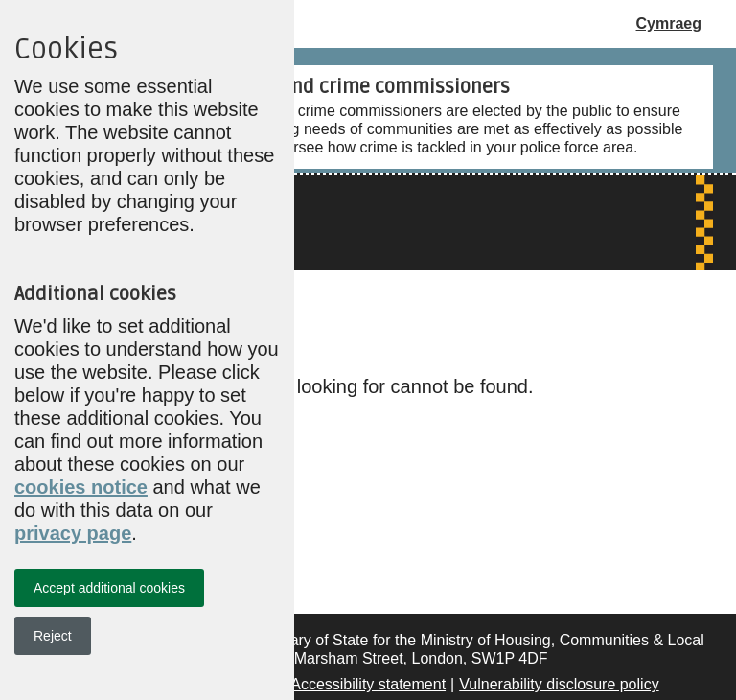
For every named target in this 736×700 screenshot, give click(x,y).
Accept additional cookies (109, 588)
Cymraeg (669, 23)
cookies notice (81, 487)
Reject (53, 636)
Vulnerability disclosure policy (559, 684)
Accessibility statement (368, 684)
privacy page (73, 533)
